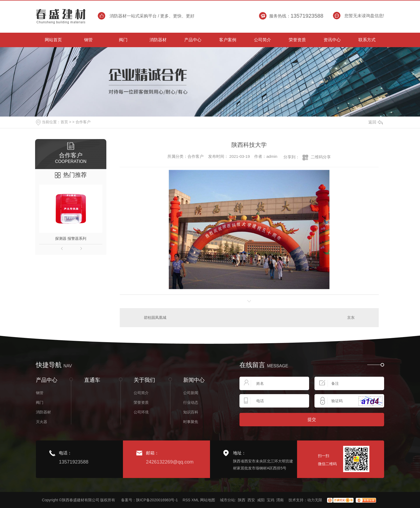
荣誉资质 (141, 402)
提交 (312, 419)
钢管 (40, 393)
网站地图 (208, 500)
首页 (64, 122)
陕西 (242, 500)
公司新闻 (191, 393)
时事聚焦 (191, 422)
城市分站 (227, 500)
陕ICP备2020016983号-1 (157, 500)
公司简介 (141, 393)
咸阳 (261, 500)
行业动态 (191, 402)
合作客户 (83, 122)
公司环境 (141, 412)
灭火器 (42, 422)
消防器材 (43, 412)
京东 (351, 317)
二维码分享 (321, 157)
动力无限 (315, 500)
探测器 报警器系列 (71, 238)
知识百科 (191, 412)
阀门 (40, 402)
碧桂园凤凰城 (155, 317)
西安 (251, 500)
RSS (187, 500)
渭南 (280, 500)
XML (195, 500)
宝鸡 (271, 500)
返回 (376, 122)
